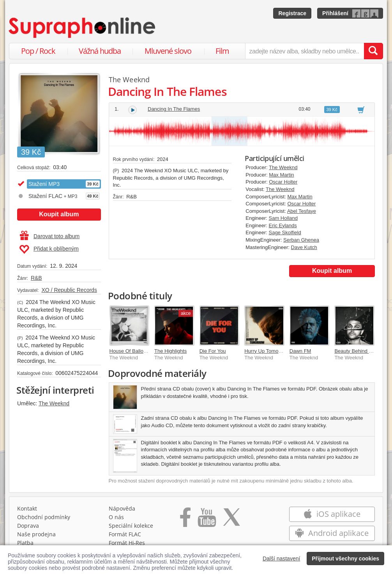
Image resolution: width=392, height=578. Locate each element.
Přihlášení (335, 13)
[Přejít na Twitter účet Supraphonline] (231, 520)
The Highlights (170, 351)
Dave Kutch (304, 247)
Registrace (292, 13)
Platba (25, 543)
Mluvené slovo (168, 51)
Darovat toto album (50, 236)
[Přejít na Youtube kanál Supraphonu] (207, 520)
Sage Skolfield (285, 232)
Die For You (213, 351)
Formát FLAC (125, 534)
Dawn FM (300, 351)
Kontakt (27, 508)
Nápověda (122, 508)
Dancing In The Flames (174, 109)
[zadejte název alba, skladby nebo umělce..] (305, 51)
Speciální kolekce (131, 526)
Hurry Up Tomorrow (266, 351)
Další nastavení (282, 559)
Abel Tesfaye (302, 211)
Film (222, 51)
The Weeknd (54, 403)
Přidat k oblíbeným (49, 249)
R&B (36, 278)
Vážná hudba (100, 51)
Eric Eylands (283, 225)
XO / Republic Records (69, 290)
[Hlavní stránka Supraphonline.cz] (83, 28)
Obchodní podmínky (44, 517)
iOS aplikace (332, 514)
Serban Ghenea (301, 240)
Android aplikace (332, 533)
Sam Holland (283, 218)
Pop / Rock (38, 51)
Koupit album (59, 214)
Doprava (28, 526)
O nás (116, 517)
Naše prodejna (36, 534)
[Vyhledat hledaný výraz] (373, 51)
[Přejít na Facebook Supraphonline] (185, 520)
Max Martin (281, 175)
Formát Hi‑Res (127, 543)
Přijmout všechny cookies (345, 559)
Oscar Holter (283, 182)
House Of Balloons (131, 351)
